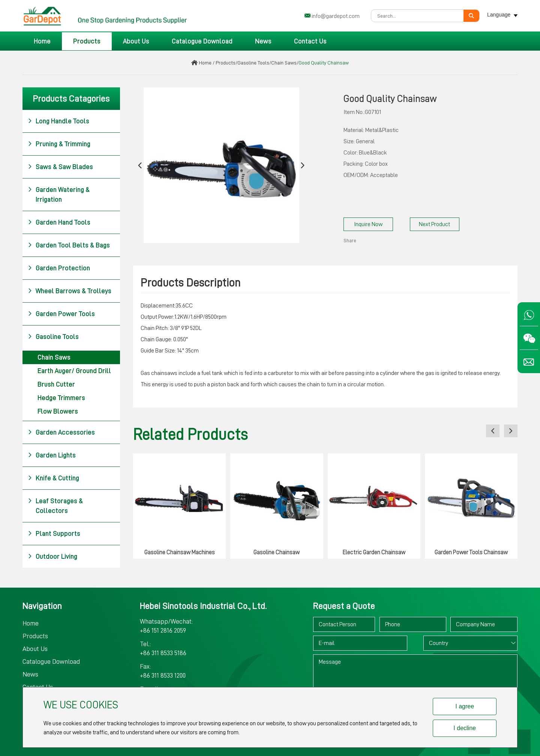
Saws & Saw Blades (60, 167)
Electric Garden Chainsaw (374, 552)
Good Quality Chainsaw (324, 63)
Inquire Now (368, 224)
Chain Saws (284, 63)
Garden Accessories (61, 432)
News (263, 41)
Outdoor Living (52, 556)
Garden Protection (59, 268)
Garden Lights (52, 455)
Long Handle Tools (58, 121)
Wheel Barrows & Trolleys (70, 291)
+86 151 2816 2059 (163, 630)
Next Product (434, 224)
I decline (465, 728)
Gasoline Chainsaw (277, 552)
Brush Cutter (56, 384)
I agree (465, 706)
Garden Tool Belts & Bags (69, 245)
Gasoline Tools (253, 63)
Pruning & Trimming (59, 144)
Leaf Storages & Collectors (55, 505)
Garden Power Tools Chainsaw (471, 552)
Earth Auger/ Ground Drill (74, 371)
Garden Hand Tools (59, 222)
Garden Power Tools (61, 314)
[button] (140, 165)
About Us (136, 41)
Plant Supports (54, 534)
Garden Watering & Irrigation (59, 194)
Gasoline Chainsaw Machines (180, 552)
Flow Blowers (58, 411)
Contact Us (310, 41)
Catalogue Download (202, 41)
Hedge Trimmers (61, 398)
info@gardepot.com (336, 16)
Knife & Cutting (53, 478)
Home (42, 41)
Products (87, 41)
